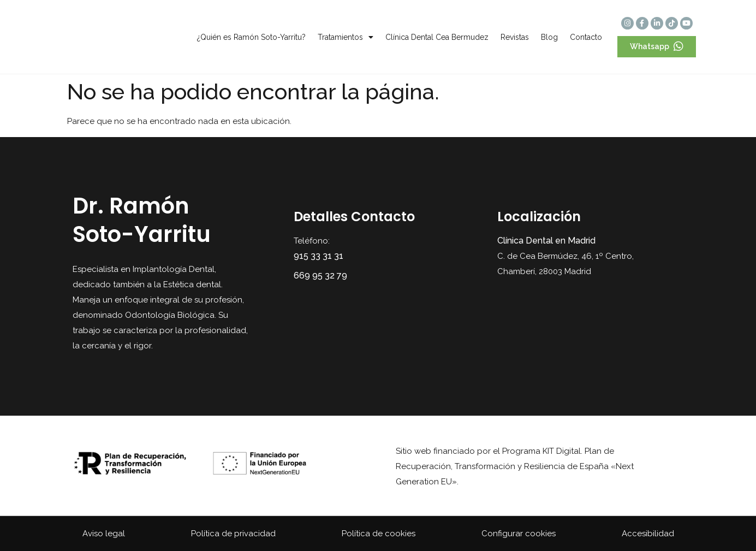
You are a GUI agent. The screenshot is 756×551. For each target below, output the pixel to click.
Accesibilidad (648, 534)
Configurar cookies (519, 534)
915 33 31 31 (319, 256)
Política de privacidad (233, 534)
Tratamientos (346, 37)
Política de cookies (379, 534)
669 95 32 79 (320, 275)
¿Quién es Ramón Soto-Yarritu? (251, 37)
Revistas (515, 37)
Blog (549, 37)
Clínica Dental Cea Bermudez (437, 37)
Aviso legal (104, 534)
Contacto (586, 37)
